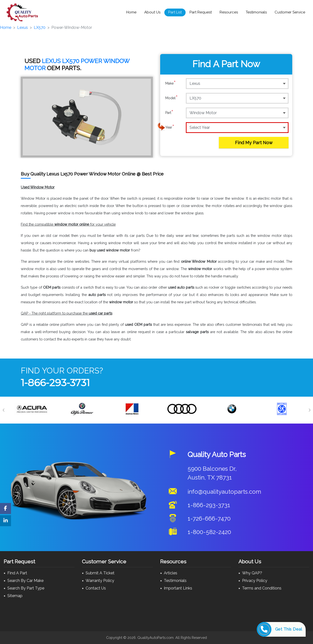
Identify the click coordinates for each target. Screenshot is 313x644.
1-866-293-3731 (55, 383)
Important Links (178, 588)
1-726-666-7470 (209, 518)
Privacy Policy (255, 581)
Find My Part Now (254, 143)
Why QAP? (252, 573)
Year (170, 127)
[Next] (309, 410)
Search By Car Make (25, 581)
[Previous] (4, 410)
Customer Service (290, 12)
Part (169, 113)
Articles (171, 573)
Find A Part (17, 573)
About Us (152, 12)
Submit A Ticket (100, 573)
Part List (175, 12)
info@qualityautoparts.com (224, 492)
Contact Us (96, 588)
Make (171, 83)
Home (131, 12)
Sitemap (15, 596)
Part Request (201, 12)
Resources (229, 12)
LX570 (40, 27)
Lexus (22, 27)
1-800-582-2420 (209, 532)
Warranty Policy (100, 581)
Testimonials (256, 12)
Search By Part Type (26, 588)
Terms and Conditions (262, 588)
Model (172, 98)
